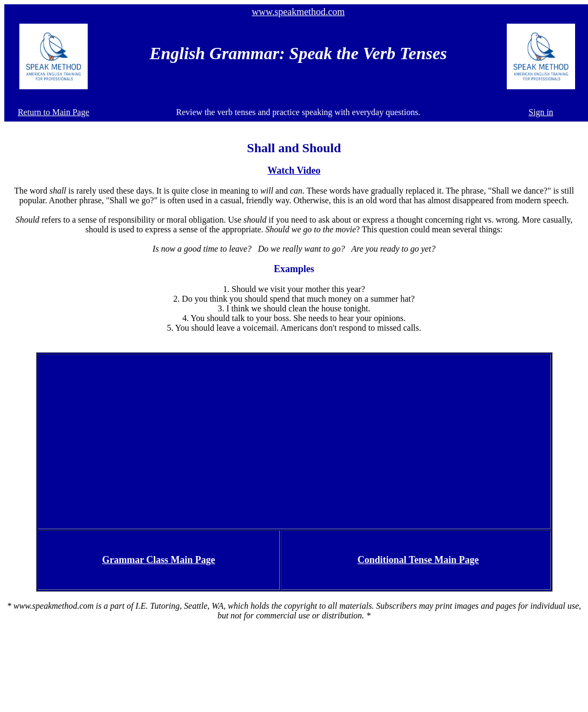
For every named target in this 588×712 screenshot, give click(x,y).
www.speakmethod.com (298, 12)
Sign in (541, 112)
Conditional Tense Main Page (419, 560)
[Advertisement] (294, 440)
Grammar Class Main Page (159, 560)
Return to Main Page (54, 112)
